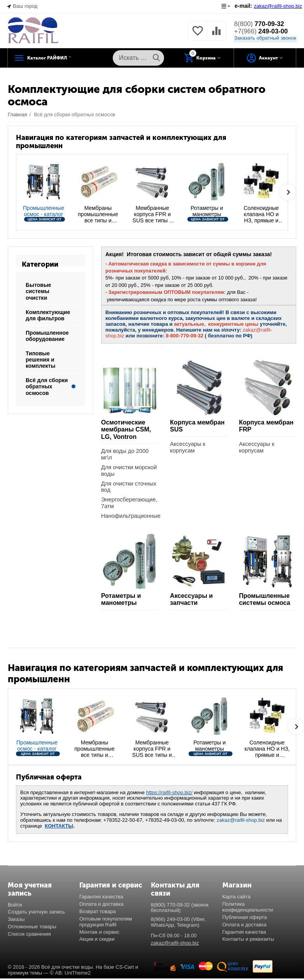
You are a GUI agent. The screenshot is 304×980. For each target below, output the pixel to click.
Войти (15, 906)
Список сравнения (29, 935)
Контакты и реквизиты (248, 941)
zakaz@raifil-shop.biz (241, 822)
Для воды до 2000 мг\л (125, 454)
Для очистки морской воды (130, 471)
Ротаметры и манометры (121, 601)
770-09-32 (261, 24)
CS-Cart (125, 969)
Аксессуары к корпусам (188, 447)
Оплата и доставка (101, 905)
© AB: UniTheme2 (70, 974)
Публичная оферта (245, 918)
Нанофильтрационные (130, 517)
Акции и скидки (97, 941)
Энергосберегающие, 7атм (130, 504)
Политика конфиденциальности (248, 908)
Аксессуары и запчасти (191, 601)
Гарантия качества (101, 898)
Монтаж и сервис (99, 933)
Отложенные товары (32, 928)
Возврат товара (98, 913)
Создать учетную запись (36, 913)
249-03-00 (263, 31)
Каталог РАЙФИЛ (58, 58)
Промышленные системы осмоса (265, 601)
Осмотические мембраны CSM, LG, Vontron (126, 430)
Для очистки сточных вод (129, 487)
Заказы (16, 921)
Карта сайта (237, 898)
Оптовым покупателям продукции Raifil (106, 923)
